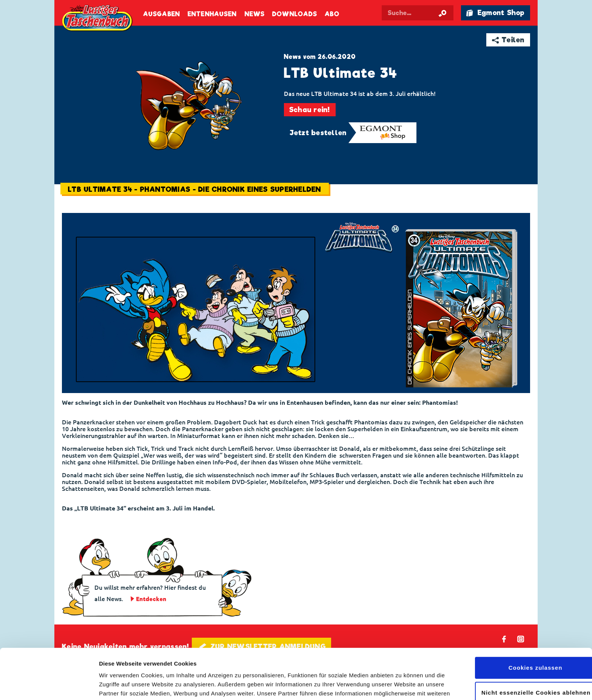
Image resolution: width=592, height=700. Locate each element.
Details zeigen (118, 685)
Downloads (295, 14)
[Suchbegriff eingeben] (418, 13)
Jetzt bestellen (318, 133)
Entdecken (151, 599)
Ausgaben (162, 14)
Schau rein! (310, 110)
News (255, 14)
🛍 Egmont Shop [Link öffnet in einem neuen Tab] (495, 13)
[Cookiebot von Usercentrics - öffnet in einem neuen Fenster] (49, 685)
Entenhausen (212, 14)
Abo (332, 14)
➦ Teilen (508, 40)
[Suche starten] (442, 13)
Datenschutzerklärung (309, 664)
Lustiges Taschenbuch (98, 19)
